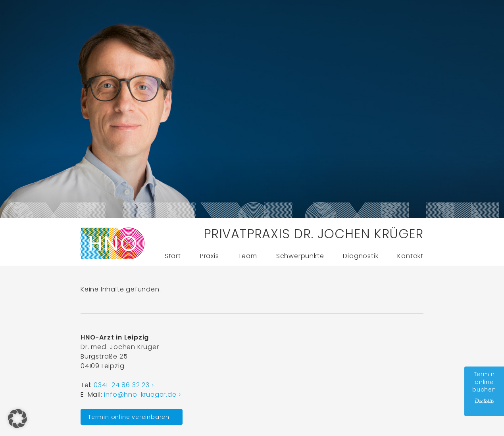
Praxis (210, 256)
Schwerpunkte (300, 256)
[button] (17, 419)
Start (173, 256)
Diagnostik (361, 256)
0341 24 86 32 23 (122, 385)
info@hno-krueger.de (140, 395)
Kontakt (410, 256)
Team (248, 256)
